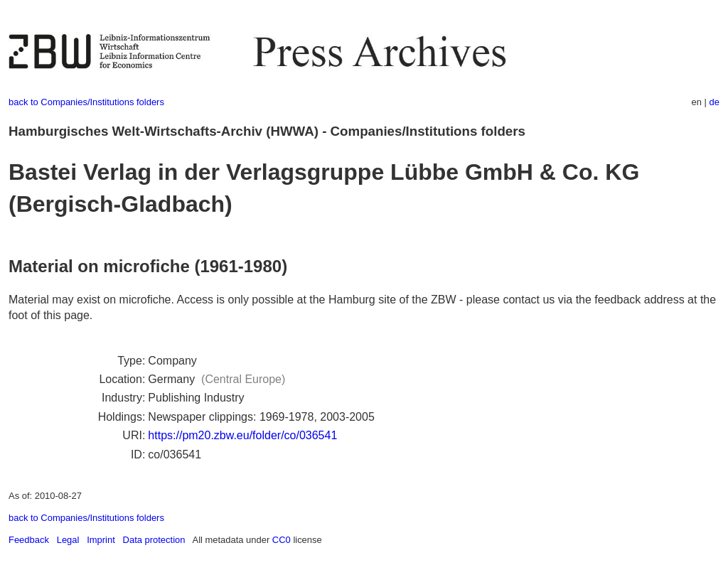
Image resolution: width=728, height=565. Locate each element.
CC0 (282, 540)
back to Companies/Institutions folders (86, 102)
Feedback (29, 540)
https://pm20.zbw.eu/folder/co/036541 (242, 435)
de (714, 102)
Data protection (154, 540)
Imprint (101, 540)
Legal (68, 540)
